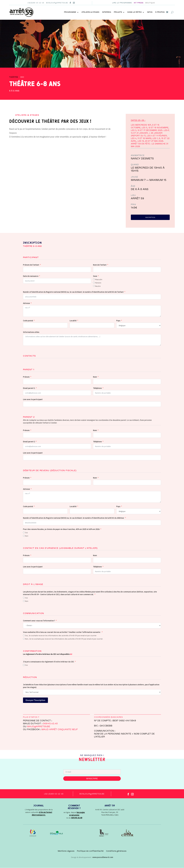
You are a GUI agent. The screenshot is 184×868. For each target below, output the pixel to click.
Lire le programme (122, 3)
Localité (73, 321)
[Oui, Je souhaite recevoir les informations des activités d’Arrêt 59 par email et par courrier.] (24, 636)
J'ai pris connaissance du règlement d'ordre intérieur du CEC (49, 662)
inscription (150, 218)
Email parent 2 (29, 442)
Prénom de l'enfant (31, 265)
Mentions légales (66, 851)
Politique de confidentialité (90, 851)
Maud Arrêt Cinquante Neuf (60, 729)
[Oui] (24, 533)
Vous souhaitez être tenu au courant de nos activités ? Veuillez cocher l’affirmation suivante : (62, 632)
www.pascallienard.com (103, 857)
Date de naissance (31, 276)
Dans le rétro (135, 12)
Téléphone (97, 388)
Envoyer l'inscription (35, 700)
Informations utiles (31, 332)
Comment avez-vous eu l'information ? (39, 621)
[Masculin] (94, 279)
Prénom (26, 377)
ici (71, 654)
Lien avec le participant (33, 400)
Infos (150, 12)
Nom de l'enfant (100, 265)
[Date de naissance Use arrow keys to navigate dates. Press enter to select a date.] (57, 281)
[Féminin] (94, 283)
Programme (70, 12)
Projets (118, 12)
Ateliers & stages (90, 12)
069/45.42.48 (50, 724)
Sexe (95, 276)
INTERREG (107, 12)
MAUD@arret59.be (39, 727)
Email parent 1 (29, 388)
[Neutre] (94, 286)
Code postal (28, 321)
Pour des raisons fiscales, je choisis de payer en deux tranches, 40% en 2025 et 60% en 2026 (61, 529)
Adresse (26, 303)
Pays (118, 321)
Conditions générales (116, 851)
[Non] (24, 536)
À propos (160, 12)
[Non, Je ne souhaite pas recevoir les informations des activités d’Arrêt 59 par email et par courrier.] (24, 639)
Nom (95, 377)
